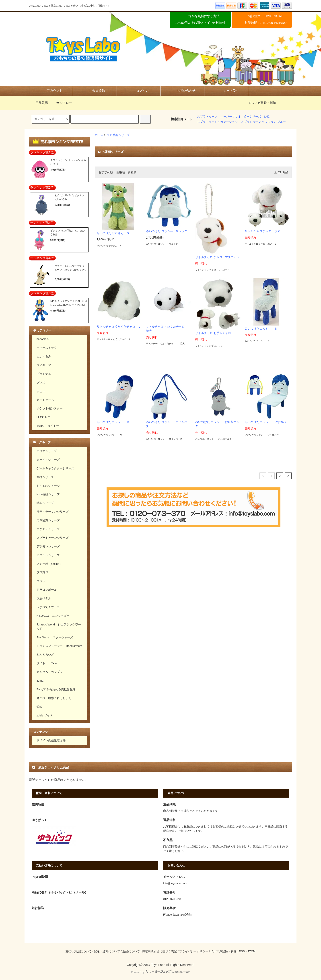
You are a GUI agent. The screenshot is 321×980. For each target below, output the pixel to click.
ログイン (139, 91)
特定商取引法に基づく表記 (159, 951)
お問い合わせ (182, 91)
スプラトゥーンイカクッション (217, 122)
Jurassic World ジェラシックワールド (59, 627)
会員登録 (95, 91)
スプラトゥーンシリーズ (52, 538)
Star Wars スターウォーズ (55, 638)
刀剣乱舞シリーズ (48, 520)
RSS (242, 951)
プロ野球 (42, 572)
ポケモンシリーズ (48, 529)
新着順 (132, 172)
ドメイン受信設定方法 (51, 741)
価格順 (120, 172)
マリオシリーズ (47, 451)
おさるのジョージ (48, 486)
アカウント (51, 91)
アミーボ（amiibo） (49, 564)
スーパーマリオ (231, 117)
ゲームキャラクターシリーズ (55, 468)
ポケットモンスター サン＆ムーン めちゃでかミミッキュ (71, 269)
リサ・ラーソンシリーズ (52, 512)
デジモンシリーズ (48, 547)
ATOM (252, 951)
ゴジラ (41, 581)
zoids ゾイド (45, 716)
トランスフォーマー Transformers (59, 646)
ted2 (267, 117)
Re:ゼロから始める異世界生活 (56, 689)
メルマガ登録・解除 (262, 103)
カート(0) (226, 91)
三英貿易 (39, 103)
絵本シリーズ (252, 117)
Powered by (160, 972)
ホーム (99, 135)
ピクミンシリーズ (48, 555)
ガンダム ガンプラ (50, 672)
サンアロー (62, 103)
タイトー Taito (47, 663)
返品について (131, 951)
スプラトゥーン (207, 117)
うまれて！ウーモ (48, 607)
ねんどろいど (45, 655)
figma (40, 681)
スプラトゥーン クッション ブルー (263, 122)
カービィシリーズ (48, 460)
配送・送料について (107, 951)
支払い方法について (79, 951)
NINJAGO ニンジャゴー (53, 616)
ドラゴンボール (47, 590)
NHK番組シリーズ (118, 135)
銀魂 (39, 707)
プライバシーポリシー (194, 951)
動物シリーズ (45, 477)
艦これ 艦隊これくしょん (54, 698)
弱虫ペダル (44, 598)
